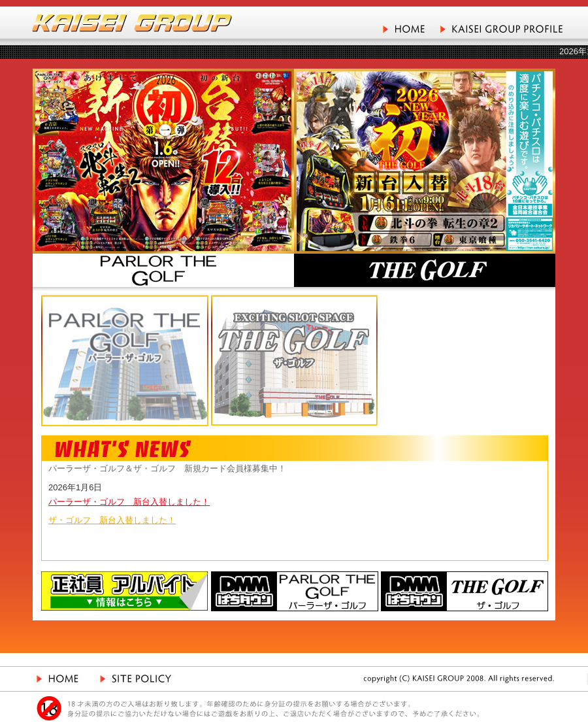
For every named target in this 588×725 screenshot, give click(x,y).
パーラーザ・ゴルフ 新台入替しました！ (129, 502)
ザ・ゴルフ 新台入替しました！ (112, 520)
